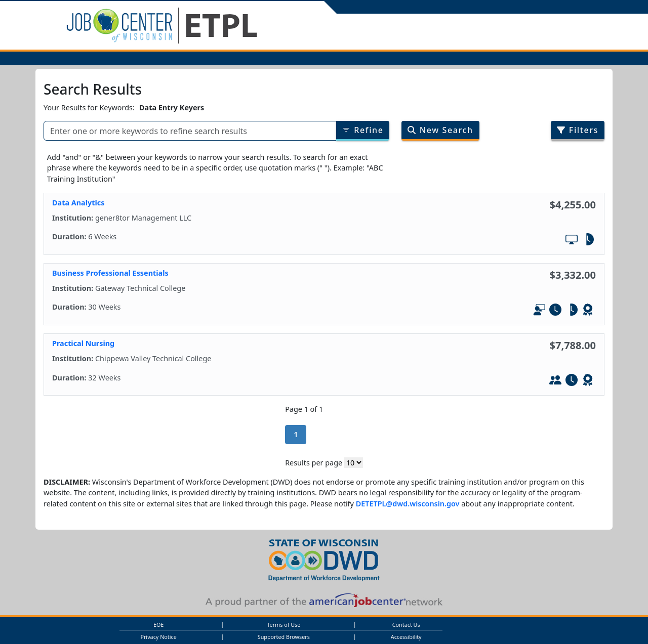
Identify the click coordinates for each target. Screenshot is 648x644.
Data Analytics (78, 203)
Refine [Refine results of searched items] (363, 130)
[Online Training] (572, 241)
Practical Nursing (83, 343)
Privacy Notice (158, 637)
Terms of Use (283, 625)
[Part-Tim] (588, 241)
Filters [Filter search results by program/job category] (578, 130)
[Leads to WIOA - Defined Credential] (588, 311)
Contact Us (406, 625)
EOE (158, 625)
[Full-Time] (555, 311)
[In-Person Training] (555, 381)
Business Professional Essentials (110, 273)
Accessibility (406, 637)
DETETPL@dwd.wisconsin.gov (408, 504)
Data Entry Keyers (172, 108)
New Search (440, 130)
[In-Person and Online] (539, 311)
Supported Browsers (284, 637)
